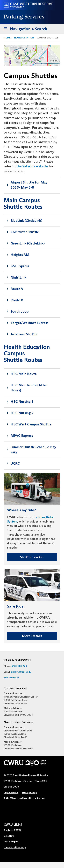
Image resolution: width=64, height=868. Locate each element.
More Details (32, 636)
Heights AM (20, 255)
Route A (17, 289)
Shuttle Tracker (32, 557)
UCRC (15, 463)
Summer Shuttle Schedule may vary (33, 450)
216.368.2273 (19, 666)
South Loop (20, 311)
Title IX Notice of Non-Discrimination (24, 798)
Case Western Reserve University (30, 775)
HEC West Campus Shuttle (31, 424)
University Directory (15, 847)
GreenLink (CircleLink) (28, 243)
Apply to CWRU (12, 830)
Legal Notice (11, 792)
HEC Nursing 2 (22, 413)
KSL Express (20, 266)
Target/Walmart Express (30, 323)
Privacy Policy (29, 792)
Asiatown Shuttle (24, 334)
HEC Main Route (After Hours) (29, 388)
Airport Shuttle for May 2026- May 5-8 (29, 185)
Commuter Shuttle (25, 232)
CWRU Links (13, 825)
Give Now (9, 836)
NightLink (18, 277)
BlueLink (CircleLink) (26, 221)
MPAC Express (22, 436)
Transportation (24, 38)
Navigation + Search (24, 30)
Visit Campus (11, 842)
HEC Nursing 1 (22, 402)
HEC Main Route (24, 374)
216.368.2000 (11, 787)
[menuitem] (15, 830)
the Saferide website (32, 166)
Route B (17, 300)
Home (7, 38)
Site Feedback (11, 678)
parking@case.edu (21, 672)
